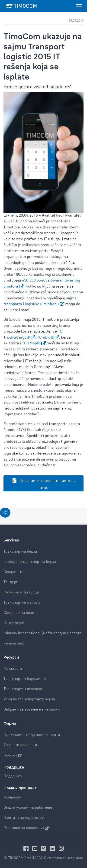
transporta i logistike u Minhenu (31, 304)
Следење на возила (21, 613)
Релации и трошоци (21, 592)
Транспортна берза (20, 552)
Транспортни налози (22, 603)
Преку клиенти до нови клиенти (32, 735)
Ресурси (11, 657)
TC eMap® (31, 343)
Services (11, 540)
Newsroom (13, 669)
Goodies (13, 755)
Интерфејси (14, 623)
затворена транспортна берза (30, 562)
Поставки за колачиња (26, 828)
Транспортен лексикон (23, 689)
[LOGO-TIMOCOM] (21, 6)
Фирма (10, 723)
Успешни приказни (20, 745)
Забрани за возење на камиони (32, 709)
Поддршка (13, 776)
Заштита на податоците (24, 818)
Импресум (12, 797)
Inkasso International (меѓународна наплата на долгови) (42, 638)
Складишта (13, 572)
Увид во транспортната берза (29, 699)
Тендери (11, 582)
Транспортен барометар (25, 679)
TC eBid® (45, 338)
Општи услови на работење (28, 808)
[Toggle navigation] (79, 6)
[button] (5, 513)
